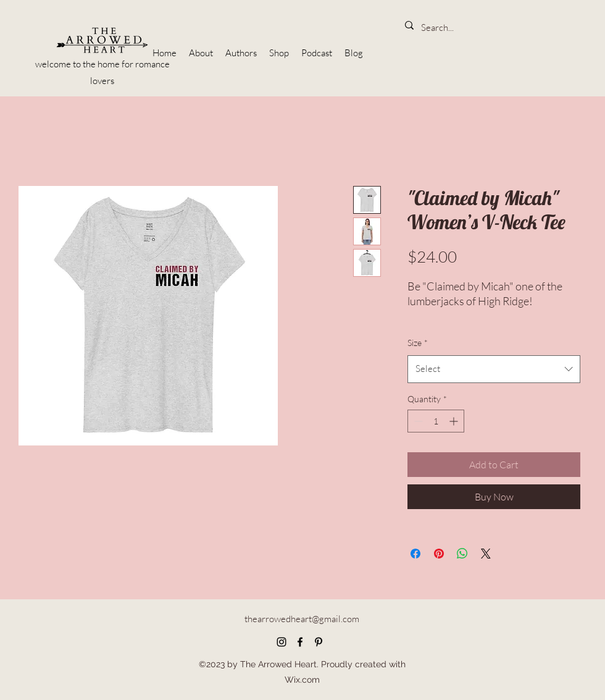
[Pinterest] (319, 642)
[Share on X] (486, 554)
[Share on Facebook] (415, 554)
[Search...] (439, 28)
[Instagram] (282, 642)
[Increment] (455, 421)
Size (418, 343)
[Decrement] (417, 421)
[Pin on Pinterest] (439, 554)
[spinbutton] (436, 421)
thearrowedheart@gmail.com (302, 619)
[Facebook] (300, 642)
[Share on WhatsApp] (462, 554)
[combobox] (494, 369)
